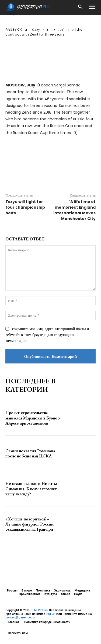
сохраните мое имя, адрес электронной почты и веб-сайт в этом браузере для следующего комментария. (47, 335)
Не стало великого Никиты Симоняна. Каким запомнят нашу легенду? (31, 489)
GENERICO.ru (39, 610)
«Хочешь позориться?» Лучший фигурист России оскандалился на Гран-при (29, 524)
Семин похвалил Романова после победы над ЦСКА (30, 453)
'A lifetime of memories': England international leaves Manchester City (74, 210)
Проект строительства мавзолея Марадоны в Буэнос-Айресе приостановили (33, 418)
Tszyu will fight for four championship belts (25, 207)
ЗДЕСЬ (51, 614)
